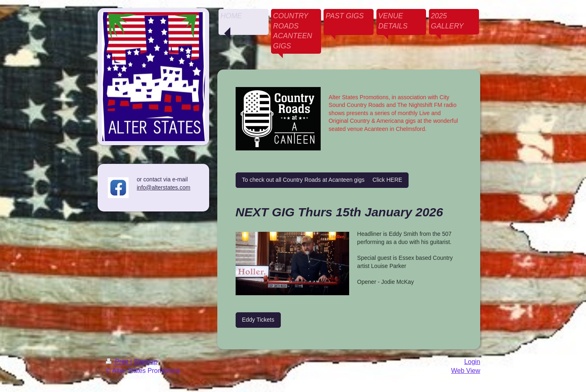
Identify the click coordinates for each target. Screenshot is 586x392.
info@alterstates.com (164, 187)
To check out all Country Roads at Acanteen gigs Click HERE (322, 180)
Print (118, 362)
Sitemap (145, 362)
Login (472, 362)
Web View (466, 371)
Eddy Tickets (258, 320)
